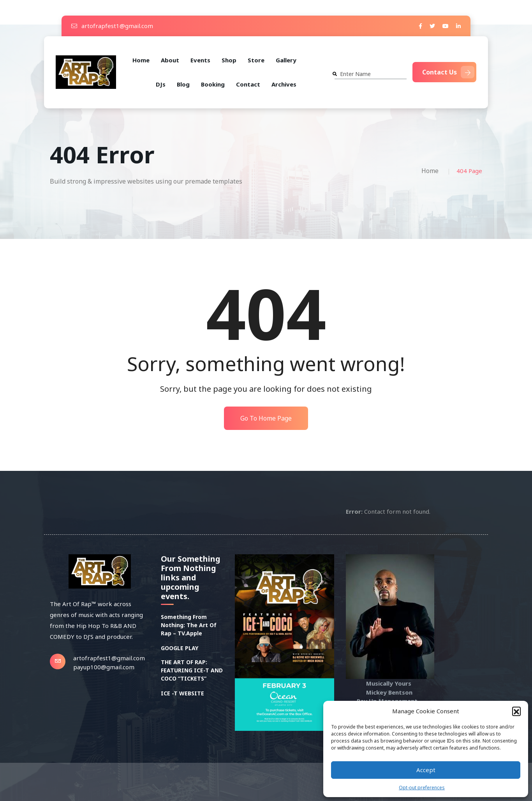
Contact (248, 84)
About (170, 60)
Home (141, 60)
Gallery (286, 60)
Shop (229, 60)
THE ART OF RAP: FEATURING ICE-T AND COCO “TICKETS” (192, 670)
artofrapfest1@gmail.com (112, 26)
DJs (161, 84)
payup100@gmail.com (104, 667)
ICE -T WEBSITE (182, 693)
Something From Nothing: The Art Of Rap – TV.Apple (189, 625)
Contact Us (448, 72)
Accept (426, 770)
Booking (213, 84)
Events (200, 60)
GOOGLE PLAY (180, 648)
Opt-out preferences (422, 788)
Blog (183, 84)
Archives (284, 84)
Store (256, 60)
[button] (516, 711)
